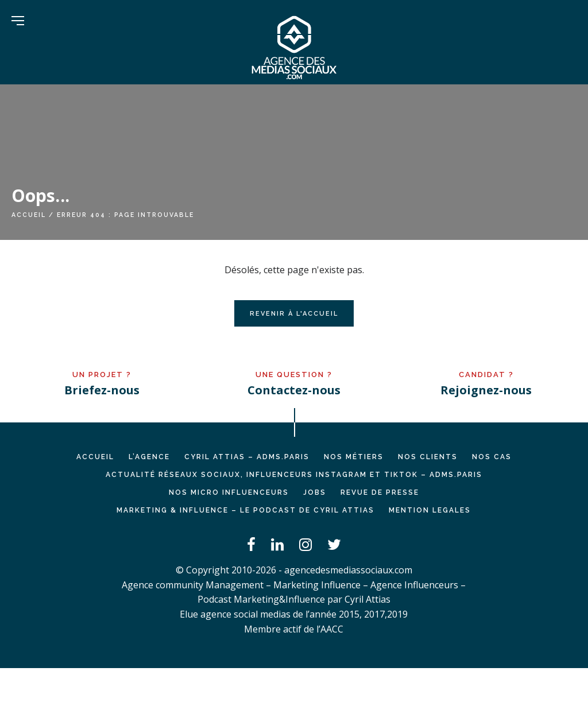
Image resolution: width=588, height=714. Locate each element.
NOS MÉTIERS (354, 457)
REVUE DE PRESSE (380, 492)
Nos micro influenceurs (229, 492)
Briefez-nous (102, 390)
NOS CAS (492, 457)
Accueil (29, 215)
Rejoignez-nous (486, 390)
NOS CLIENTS (428, 457)
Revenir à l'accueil (294, 314)
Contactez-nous (294, 390)
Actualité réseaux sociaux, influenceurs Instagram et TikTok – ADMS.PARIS (294, 475)
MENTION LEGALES (430, 510)
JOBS (315, 492)
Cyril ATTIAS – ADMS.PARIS (247, 457)
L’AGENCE (149, 457)
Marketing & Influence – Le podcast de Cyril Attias (245, 510)
